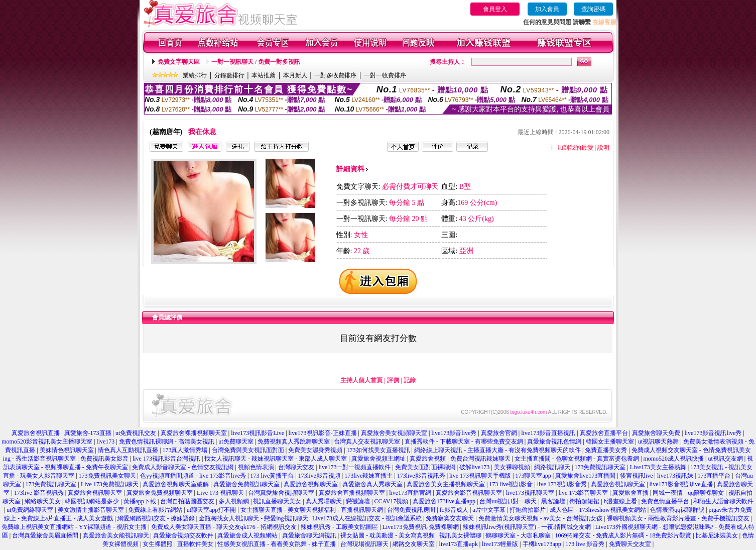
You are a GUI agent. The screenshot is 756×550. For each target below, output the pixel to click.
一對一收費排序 (385, 75)
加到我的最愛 (575, 148)
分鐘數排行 (229, 75)
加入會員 (547, 9)
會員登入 (495, 9)
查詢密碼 (593, 9)
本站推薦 (264, 75)
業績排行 (195, 75)
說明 (603, 148)
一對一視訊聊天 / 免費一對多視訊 (256, 62)
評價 (393, 380)
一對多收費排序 (335, 75)
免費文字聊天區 (179, 62)
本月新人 (295, 75)
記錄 (410, 380)
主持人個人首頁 (361, 380)
